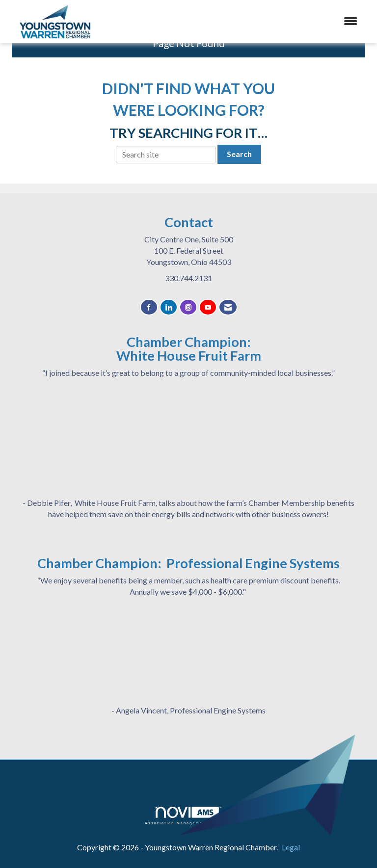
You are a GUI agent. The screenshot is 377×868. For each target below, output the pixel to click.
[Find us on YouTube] (208, 307)
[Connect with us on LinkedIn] (169, 307)
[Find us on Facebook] (149, 307)
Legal (291, 847)
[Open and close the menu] (247, 21)
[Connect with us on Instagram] (188, 307)
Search (239, 154)
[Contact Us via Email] (228, 307)
